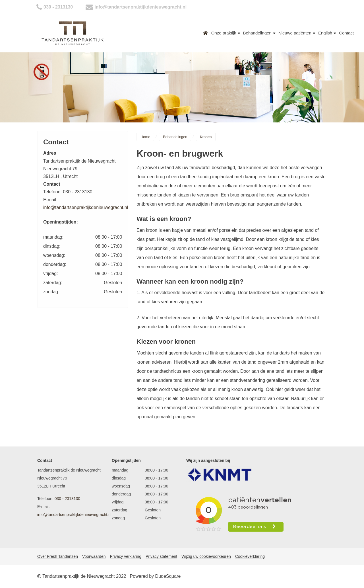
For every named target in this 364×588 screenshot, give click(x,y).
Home (206, 33)
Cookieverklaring (250, 556)
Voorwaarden (94, 556)
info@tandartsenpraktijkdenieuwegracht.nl (140, 7)
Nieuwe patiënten (297, 33)
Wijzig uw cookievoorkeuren (206, 556)
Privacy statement (161, 556)
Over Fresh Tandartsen (58, 556)
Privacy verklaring (125, 556)
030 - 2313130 (58, 7)
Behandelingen (259, 33)
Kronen (206, 137)
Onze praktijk (226, 33)
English (327, 33)
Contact (346, 33)
